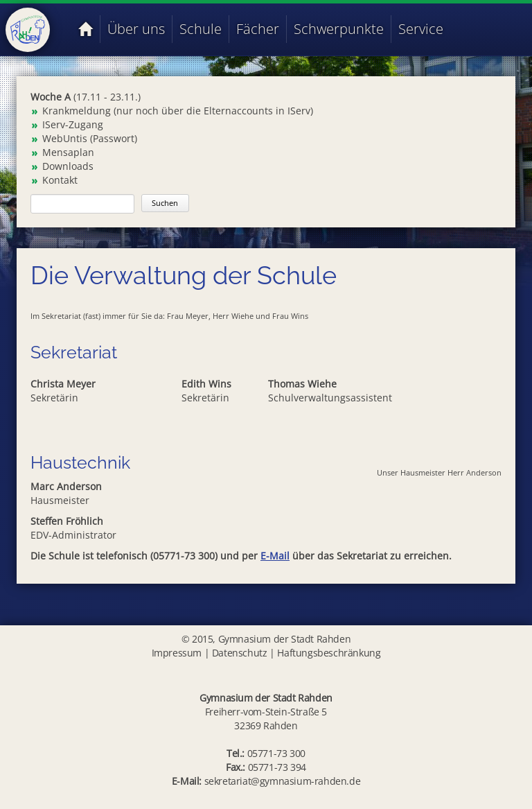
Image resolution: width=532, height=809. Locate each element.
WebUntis (65, 138)
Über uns (136, 29)
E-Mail (275, 556)
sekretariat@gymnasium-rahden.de (283, 781)
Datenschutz (240, 653)
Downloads (68, 166)
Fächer (258, 29)
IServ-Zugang (73, 124)
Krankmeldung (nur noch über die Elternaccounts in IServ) (178, 111)
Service (421, 29)
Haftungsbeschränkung (329, 653)
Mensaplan (68, 152)
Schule (201, 29)
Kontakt (60, 180)
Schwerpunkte (339, 29)
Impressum (177, 653)
